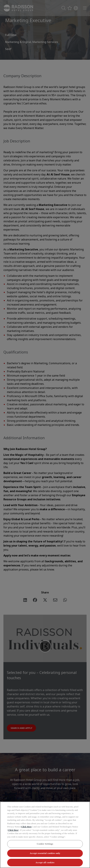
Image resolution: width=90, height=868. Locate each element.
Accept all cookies (45, 862)
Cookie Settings (45, 844)
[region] (45, 835)
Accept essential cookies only (45, 853)
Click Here (26, 827)
